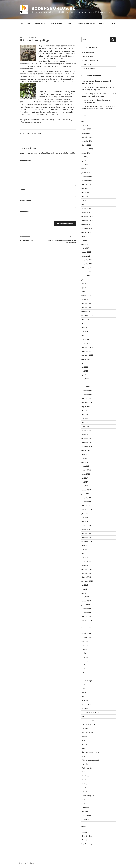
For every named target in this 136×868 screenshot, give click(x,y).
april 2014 (85, 593)
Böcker (84, 653)
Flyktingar (28, 134)
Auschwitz (85, 641)
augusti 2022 (86, 276)
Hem (21, 23)
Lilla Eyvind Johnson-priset (90, 752)
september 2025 (87, 149)
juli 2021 (84, 323)
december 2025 (87, 137)
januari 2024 (86, 212)
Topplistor (85, 812)
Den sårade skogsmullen (90, 61)
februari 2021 (86, 343)
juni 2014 (85, 585)
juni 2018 (85, 454)
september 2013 (87, 621)
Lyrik (83, 756)
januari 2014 (86, 605)
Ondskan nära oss (88, 53)
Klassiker (85, 728)
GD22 (83, 716)
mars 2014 (85, 597)
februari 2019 (86, 430)
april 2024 (85, 204)
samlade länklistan (40, 120)
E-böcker (85, 677)
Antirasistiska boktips (89, 637)
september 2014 (87, 581)
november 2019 (87, 395)
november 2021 (87, 308)
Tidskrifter (85, 808)
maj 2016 (85, 518)
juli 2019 (84, 411)
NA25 (84, 772)
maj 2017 (85, 482)
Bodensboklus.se (53, 8)
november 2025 (87, 141)
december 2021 (87, 303)
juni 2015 (85, 545)
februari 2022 (86, 296)
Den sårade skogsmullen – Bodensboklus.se (96, 87)
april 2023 (85, 244)
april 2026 (85, 121)
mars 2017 (85, 486)
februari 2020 (86, 383)
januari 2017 (86, 494)
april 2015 (85, 553)
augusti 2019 (86, 407)
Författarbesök (87, 704)
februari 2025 (86, 169)
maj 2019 (85, 419)
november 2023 (87, 220)
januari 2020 (86, 387)
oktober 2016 (86, 506)
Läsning (84, 744)
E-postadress (26, 201)
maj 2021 (85, 331)
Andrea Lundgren (87, 633)
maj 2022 (85, 284)
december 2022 (87, 260)
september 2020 (87, 355)
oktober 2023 (86, 224)
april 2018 (85, 462)
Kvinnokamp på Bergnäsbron (91, 90)
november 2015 (87, 537)
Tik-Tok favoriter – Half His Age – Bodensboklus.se (98, 106)
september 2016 (87, 510)
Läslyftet (84, 740)
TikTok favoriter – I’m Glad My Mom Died (98, 109)
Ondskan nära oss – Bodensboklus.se (94, 81)
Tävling (112, 23)
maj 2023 (85, 240)
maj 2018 (85, 458)
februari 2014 (86, 601)
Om (28, 23)
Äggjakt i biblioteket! (88, 68)
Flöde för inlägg (87, 836)
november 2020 (87, 347)
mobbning (85, 764)
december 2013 (87, 609)
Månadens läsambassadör (90, 760)
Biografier (85, 645)
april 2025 (85, 161)
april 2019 (85, 422)
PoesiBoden (86, 788)
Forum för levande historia (90, 712)
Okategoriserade (87, 784)
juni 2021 (85, 327)
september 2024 (87, 189)
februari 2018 (86, 470)
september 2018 (87, 446)
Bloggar (84, 649)
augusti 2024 (86, 192)
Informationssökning (89, 724)
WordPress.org (87, 844)
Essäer (84, 689)
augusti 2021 (86, 319)
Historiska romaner (88, 720)
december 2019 (87, 391)
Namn (23, 189)
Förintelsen (85, 708)
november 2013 (87, 613)
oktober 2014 (86, 577)
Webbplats (24, 212)
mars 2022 (85, 292)
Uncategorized (86, 815)
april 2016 (85, 522)
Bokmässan (86, 661)
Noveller (84, 780)
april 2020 (85, 375)
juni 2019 (85, 414)
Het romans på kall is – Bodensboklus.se (95, 100)
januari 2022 (86, 300)
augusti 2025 (86, 153)
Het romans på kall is (89, 65)
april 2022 (85, 288)
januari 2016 (86, 530)
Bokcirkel (85, 657)
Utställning (85, 819)
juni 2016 (85, 514)
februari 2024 (86, 208)
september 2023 (87, 228)
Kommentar (25, 161)
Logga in (84, 832)
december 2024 (87, 177)
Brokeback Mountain (89, 102)
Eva (35, 37)
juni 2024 (85, 197)
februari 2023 (86, 252)
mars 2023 (85, 248)
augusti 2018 (86, 450)
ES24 (83, 685)
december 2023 (87, 216)
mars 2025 (85, 165)
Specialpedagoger (88, 796)
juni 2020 (85, 367)
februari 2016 (86, 525)
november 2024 (87, 181)
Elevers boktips (40, 23)
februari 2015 (86, 561)
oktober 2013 (86, 617)
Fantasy (84, 693)
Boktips (84, 665)
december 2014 (87, 569)
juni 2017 (85, 478)
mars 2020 (85, 379)
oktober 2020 (86, 351)
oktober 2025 (86, 145)
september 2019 (87, 403)
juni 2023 (85, 236)
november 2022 (87, 264)
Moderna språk (87, 768)
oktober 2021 (86, 311)
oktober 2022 (86, 268)
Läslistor (84, 736)
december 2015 (87, 533)
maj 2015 (85, 549)
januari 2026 (86, 133)
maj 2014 (85, 589)
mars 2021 (85, 339)
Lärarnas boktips (57, 23)
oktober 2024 (86, 185)
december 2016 (87, 498)
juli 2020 (84, 363)
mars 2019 (85, 426)
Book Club (102, 23)
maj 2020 (85, 371)
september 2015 (87, 541)
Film (69, 23)
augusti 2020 (86, 359)
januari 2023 (86, 256)
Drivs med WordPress (27, 863)
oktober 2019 (86, 399)
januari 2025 (86, 173)
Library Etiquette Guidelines (85, 23)
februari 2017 (86, 490)
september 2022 (87, 272)
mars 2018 (85, 466)
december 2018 (87, 438)
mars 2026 (85, 125)
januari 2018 (86, 474)
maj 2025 (85, 157)
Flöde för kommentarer (89, 840)
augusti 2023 (86, 232)
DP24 (83, 673)
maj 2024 (85, 200)
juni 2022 (85, 280)
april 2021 (85, 335)
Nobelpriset (85, 776)
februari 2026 (86, 129)
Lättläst (84, 748)
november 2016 (87, 502)
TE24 (83, 804)
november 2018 (87, 442)
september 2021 (87, 315)
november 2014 (87, 573)
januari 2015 (86, 565)
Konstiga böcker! (87, 57)
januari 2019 (86, 434)
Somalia (38, 134)
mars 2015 (85, 557)
